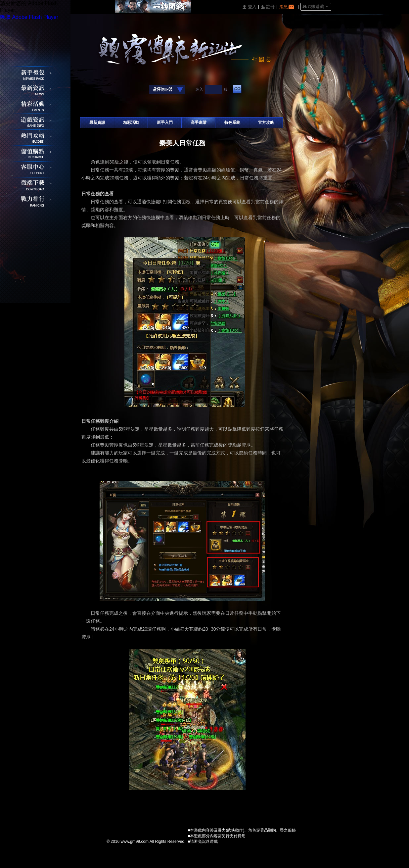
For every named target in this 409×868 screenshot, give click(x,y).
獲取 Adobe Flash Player (29, 17)
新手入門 (165, 122)
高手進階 (199, 122)
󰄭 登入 (249, 7)
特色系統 (232, 122)
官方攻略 (266, 122)
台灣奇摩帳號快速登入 (126, 90)
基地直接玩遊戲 (116, 90)
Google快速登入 (95, 90)
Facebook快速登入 (85, 90)
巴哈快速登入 (106, 90)
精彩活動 (131, 122)
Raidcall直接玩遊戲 (136, 90)
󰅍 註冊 (268, 7)
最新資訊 (97, 122)
